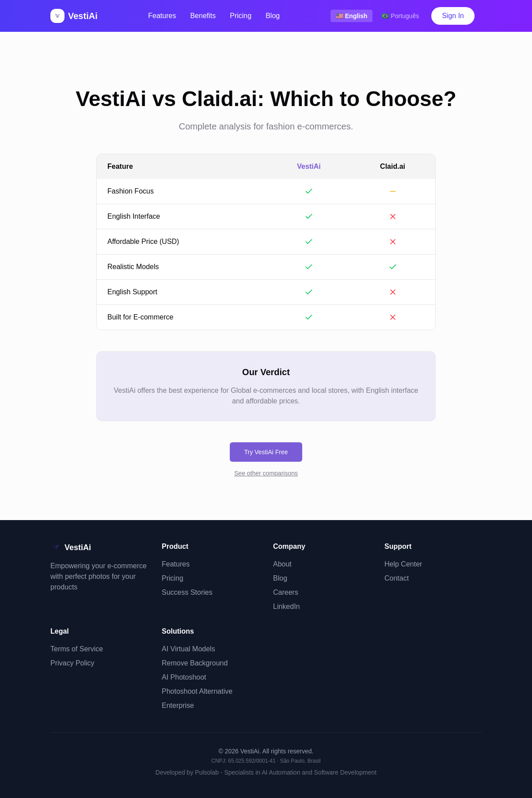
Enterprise (178, 705)
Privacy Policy (72, 663)
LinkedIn (287, 606)
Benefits (203, 16)
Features (162, 16)
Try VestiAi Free (266, 452)
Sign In (453, 16)
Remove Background (195, 663)
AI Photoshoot (184, 677)
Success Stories (187, 592)
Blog (273, 16)
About (282, 564)
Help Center (403, 564)
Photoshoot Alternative (197, 691)
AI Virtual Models (188, 649)
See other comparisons (266, 473)
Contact (397, 578)
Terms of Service (77, 649)
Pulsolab (207, 772)
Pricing (241, 16)
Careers (286, 592)
